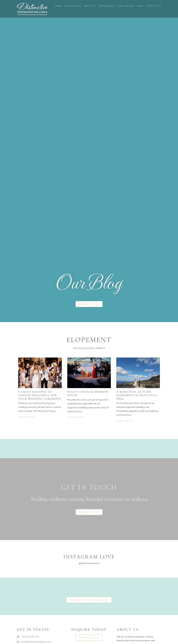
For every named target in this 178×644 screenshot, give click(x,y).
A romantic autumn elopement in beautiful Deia (137, 395)
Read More (27, 416)
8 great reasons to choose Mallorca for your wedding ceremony (40, 395)
